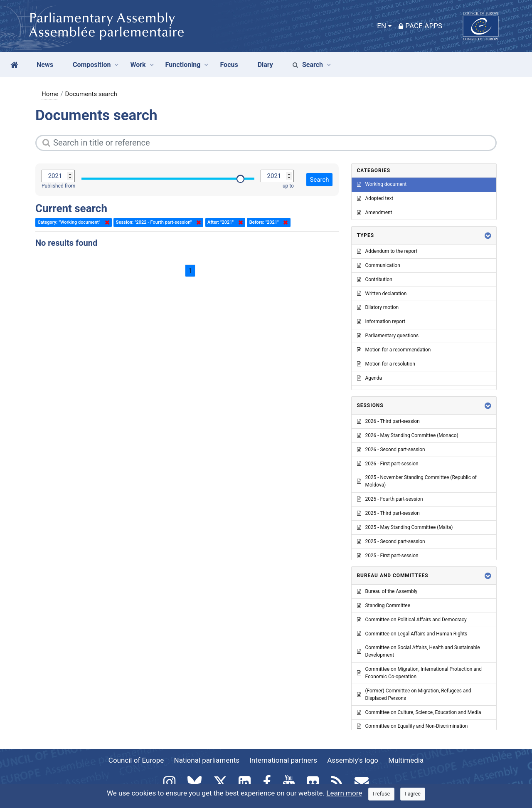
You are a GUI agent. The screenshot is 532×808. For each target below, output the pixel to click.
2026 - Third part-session (388, 421)
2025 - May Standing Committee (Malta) (405, 527)
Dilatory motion (378, 307)
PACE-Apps (420, 26)
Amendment (375, 213)
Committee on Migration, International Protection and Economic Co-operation (419, 673)
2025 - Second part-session (391, 541)
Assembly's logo (353, 760)
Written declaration (382, 294)
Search (308, 65)
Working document (382, 184)
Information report (381, 321)
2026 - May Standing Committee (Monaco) (408, 435)
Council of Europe (136, 760)
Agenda (369, 378)
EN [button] (382, 26)
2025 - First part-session (388, 556)
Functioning (183, 65)
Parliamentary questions (388, 336)
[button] (488, 236)
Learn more (344, 793)
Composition (92, 65)
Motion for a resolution (386, 364)
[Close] (382, 794)
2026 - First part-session (388, 464)
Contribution (375, 279)
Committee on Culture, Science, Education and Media (419, 712)
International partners (283, 760)
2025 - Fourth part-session (390, 499)
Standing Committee (384, 605)
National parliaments (207, 760)
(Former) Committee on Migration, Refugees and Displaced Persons (414, 694)
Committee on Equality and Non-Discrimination (413, 726)
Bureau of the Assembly (387, 591)
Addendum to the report (387, 251)
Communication (379, 265)
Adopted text (375, 198)
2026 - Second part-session (391, 450)
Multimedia (406, 760)
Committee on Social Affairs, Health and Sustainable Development (419, 651)
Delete (106, 222)
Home (50, 94)
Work (138, 65)
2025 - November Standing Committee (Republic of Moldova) (417, 481)
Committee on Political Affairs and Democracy (412, 620)
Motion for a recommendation (394, 350)
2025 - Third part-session (388, 513)
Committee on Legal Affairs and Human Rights (412, 634)
